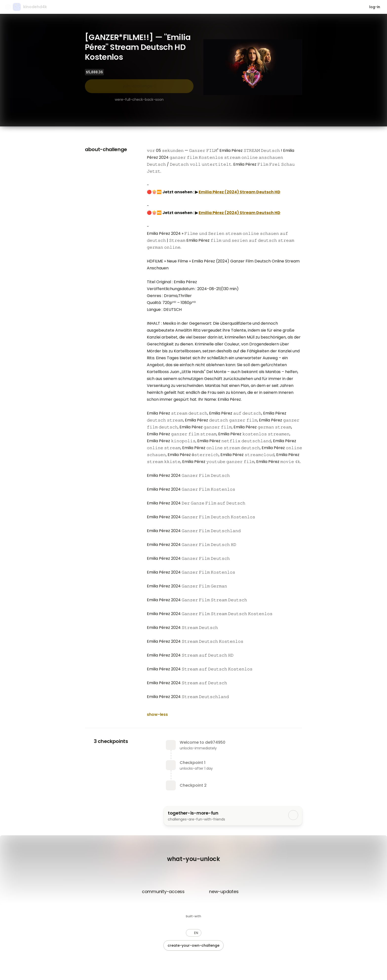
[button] (194, 933)
